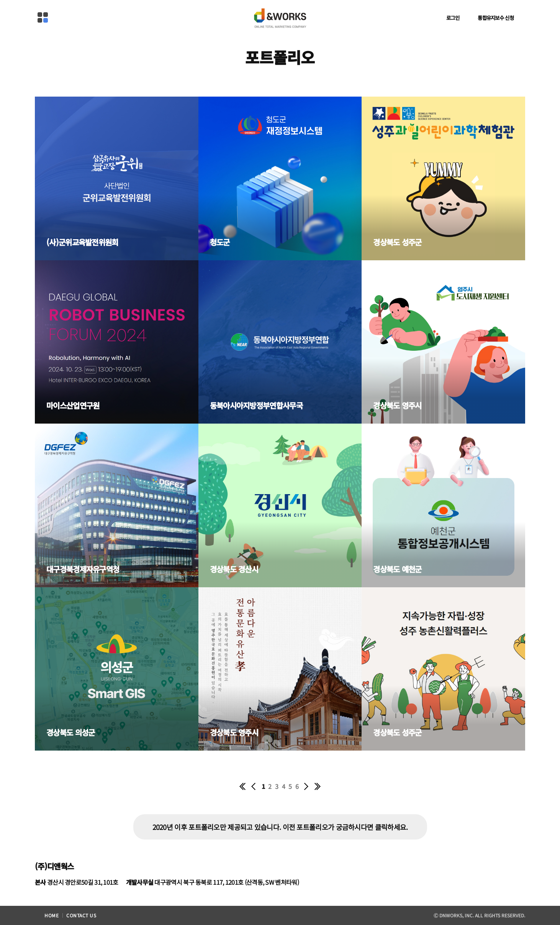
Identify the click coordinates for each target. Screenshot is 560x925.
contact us (81, 915)
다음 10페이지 (306, 786)
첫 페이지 (243, 786)
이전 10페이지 (254, 786)
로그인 (453, 18)
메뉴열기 (43, 17)
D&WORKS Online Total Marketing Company (280, 16)
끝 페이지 (317, 786)
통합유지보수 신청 (496, 18)
